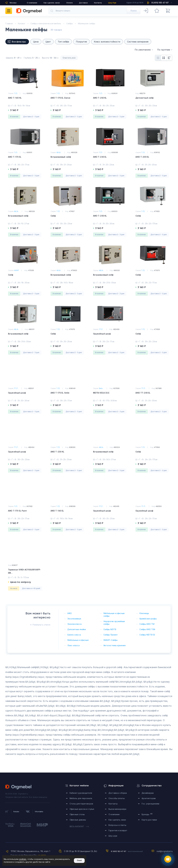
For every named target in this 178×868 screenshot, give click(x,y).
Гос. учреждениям (150, 804)
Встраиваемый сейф (61, 157)
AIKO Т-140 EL (57, 511)
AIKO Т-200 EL (142, 157)
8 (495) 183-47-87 (119, 851)
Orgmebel (19, 787)
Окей (79, 860)
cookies (23, 859)
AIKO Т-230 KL (57, 452)
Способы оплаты (117, 798)
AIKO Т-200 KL (100, 216)
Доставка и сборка (118, 793)
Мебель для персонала (81, 798)
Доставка (83, 3)
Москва (13, 3)
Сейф (53, 216)
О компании (32, 3)
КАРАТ (16, 270)
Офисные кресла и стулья (82, 809)
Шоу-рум (113, 836)
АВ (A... (59, 152)
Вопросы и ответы (117, 825)
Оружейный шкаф (102, 334)
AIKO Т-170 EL (15, 157)
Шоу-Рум (112, 3)
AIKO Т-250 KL (100, 98)
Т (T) (16, 93)
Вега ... (102, 388)
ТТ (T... (101, 329)
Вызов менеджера (117, 809)
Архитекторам (149, 798)
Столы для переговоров (81, 804)
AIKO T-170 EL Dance (60, 98)
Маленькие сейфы (87, 23)
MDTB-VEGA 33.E (101, 393)
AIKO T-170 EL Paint (17, 511)
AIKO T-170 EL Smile (60, 393)
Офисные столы (77, 814)
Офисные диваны (78, 820)
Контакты (98, 3)
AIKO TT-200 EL (143, 393)
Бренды (147, 814)
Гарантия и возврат (118, 830)
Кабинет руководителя (81, 793)
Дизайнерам (148, 793)
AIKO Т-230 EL (100, 157)
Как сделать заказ (52, 3)
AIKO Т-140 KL (15, 98)
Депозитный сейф (144, 98)
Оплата (69, 3)
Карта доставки (149, 820)
